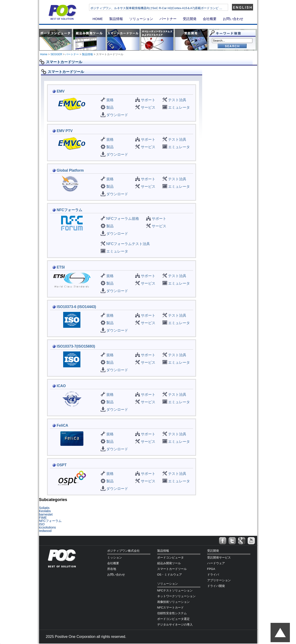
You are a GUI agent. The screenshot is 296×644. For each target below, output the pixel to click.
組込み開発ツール (169, 563)
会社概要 (210, 19)
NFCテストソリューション (175, 590)
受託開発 (190, 19)
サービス (148, 107)
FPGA (211, 569)
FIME (43, 518)
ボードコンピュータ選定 (173, 619)
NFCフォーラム (70, 210)
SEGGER (56, 54)
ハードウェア (216, 563)
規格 (110, 100)
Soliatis (44, 508)
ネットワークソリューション (176, 596)
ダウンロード (117, 115)
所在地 (112, 569)
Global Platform (70, 170)
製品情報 (116, 19)
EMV (61, 91)
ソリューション (141, 19)
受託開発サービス (219, 558)
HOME (98, 19)
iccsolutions (47, 527)
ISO (42, 524)
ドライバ (213, 575)
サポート (148, 100)
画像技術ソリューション (173, 602)
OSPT (62, 465)
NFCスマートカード (171, 608)
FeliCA (63, 425)
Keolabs (45, 511)
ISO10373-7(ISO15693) (76, 346)
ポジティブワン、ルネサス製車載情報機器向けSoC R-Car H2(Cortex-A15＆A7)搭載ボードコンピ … (170, 8)
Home (44, 54)
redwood (45, 531)
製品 (110, 107)
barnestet (46, 514)
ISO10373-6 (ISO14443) (76, 307)
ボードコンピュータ (170, 558)
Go (232, 46)
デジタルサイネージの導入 (175, 625)
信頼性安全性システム (172, 613)
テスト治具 (177, 100)
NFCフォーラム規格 (123, 219)
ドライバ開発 (216, 586)
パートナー (168, 19)
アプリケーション (219, 580)
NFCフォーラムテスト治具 (128, 244)
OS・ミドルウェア (170, 575)
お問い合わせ (233, 19)
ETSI (61, 267)
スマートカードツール (172, 569)
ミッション (115, 558)
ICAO (61, 386)
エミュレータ (179, 107)
